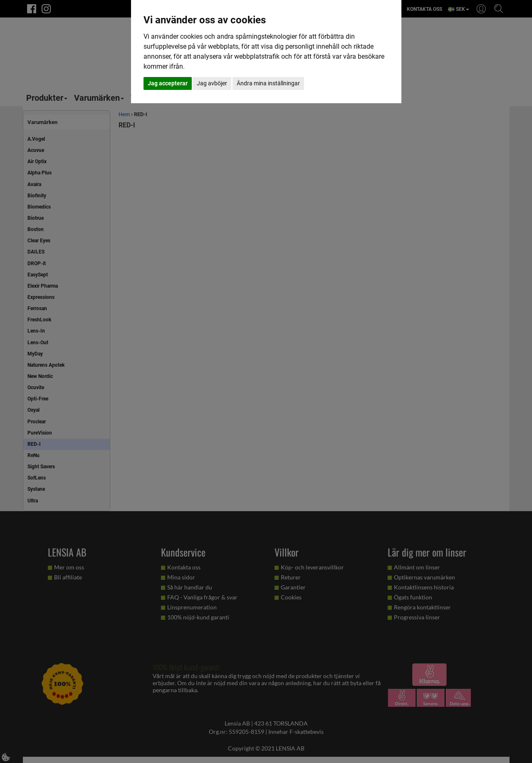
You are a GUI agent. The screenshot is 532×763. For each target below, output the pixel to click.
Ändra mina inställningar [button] (268, 83)
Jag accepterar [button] (168, 83)
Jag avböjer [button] (212, 83)
